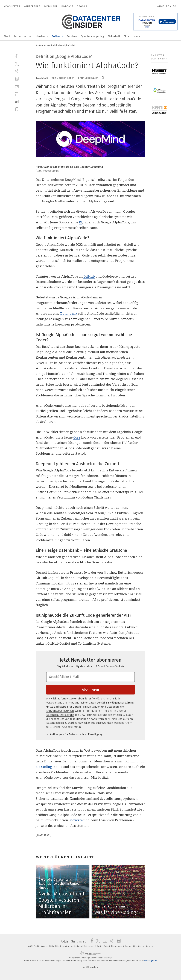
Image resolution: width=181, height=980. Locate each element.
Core (77, 437)
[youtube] (104, 941)
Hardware (42, 36)
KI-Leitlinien (139, 946)
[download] (17, 102)
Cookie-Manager (41, 946)
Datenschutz (90, 946)
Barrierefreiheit (104, 946)
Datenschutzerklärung (60, 715)
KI (81, 222)
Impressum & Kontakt (122, 946)
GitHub (89, 276)
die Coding (44, 767)
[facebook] (17, 56)
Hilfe (53, 946)
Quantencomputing (92, 36)
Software (57, 36)
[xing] (17, 71)
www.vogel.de (151, 961)
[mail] (17, 86)
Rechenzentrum (23, 36)
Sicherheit (114, 36)
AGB (30, 946)
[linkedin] (17, 79)
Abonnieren (90, 690)
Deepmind (51, 171)
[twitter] (17, 64)
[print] (17, 94)
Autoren (149, 946)
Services (72, 36)
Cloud (127, 36)
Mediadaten (77, 946)
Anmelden (164, 6)
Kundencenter (63, 946)
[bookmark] (103, 78)
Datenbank (69, 314)
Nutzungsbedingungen (60, 711)
